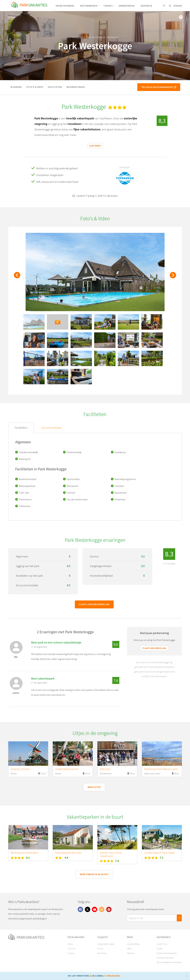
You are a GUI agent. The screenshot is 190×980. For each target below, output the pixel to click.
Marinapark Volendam (24, 853)
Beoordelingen (76, 87)
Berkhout (113, 37)
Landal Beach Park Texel (159, 853)
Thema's (109, 6)
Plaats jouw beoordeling (94, 604)
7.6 (117, 861)
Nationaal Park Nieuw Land (161, 769)
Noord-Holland (96, 37)
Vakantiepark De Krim (68, 853)
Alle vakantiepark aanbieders (169, 962)
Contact (71, 953)
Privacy (100, 949)
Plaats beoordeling (154, 648)
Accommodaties (51, 428)
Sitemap (131, 953)
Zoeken (175, 6)
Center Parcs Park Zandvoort (111, 854)
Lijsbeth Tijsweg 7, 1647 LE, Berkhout (95, 196)
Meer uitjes (94, 787)
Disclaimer (102, 953)
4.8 (66, 858)
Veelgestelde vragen (106, 944)
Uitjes (129, 949)
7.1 (162, 858)
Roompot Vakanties (165, 958)
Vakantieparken (65, 6)
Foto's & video (35, 87)
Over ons (71, 949)
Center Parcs (162, 944)
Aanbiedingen (126, 6)
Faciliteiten (55, 87)
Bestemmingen (90, 6)
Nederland (78, 37)
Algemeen (16, 87)
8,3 (162, 121)
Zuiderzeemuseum (67, 769)
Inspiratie (146, 6)
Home (70, 944)
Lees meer (95, 146)
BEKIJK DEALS (114, 976)
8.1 (28, 858)
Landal (160, 949)
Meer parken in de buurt (94, 874)
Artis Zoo (105, 769)
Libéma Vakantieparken (167, 953)
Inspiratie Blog (133, 944)
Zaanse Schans (20, 769)
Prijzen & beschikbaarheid (159, 87)
